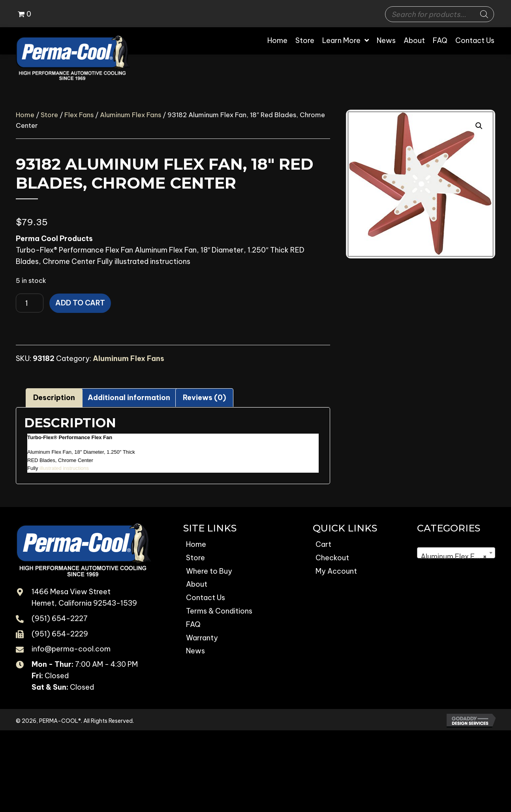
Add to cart (80, 303)
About (197, 584)
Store (49, 115)
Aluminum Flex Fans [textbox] (454, 557)
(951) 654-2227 (60, 618)
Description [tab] (54, 398)
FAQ (193, 624)
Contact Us (206, 598)
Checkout (332, 558)
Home (25, 115)
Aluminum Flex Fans (131, 115)
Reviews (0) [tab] (204, 398)
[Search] (484, 14)
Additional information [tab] (129, 398)
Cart (323, 544)
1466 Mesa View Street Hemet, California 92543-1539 (84, 597)
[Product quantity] (30, 303)
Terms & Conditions (219, 611)
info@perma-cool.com (71, 649)
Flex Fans (79, 115)
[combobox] (456, 553)
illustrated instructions (64, 468)
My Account (336, 571)
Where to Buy (209, 571)
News (195, 651)
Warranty (202, 638)
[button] (479, 126)
